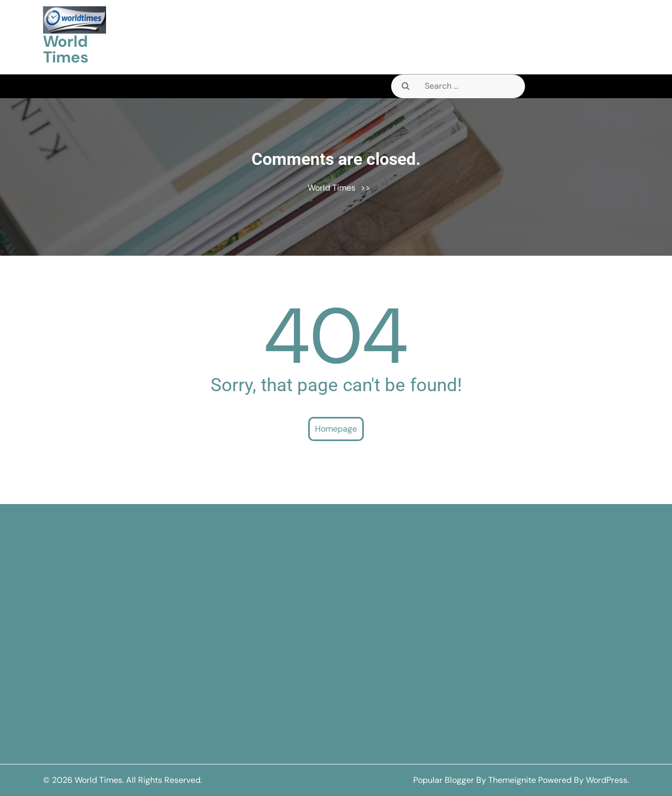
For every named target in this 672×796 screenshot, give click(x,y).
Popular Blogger (444, 780)
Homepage (336, 429)
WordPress (607, 780)
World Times (66, 49)
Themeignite (512, 780)
